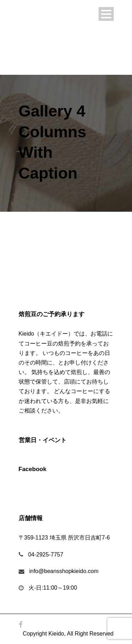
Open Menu (106, 14)
